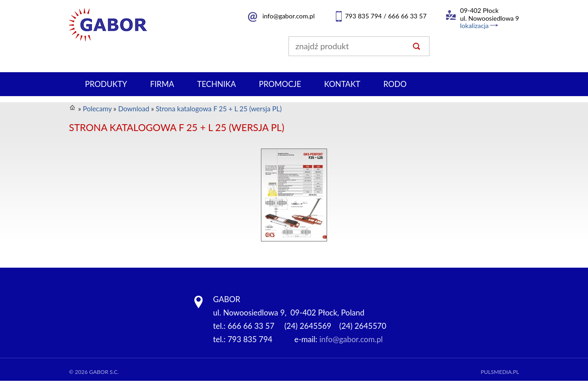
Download (134, 109)
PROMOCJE (280, 84)
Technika (216, 84)
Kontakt (342, 84)
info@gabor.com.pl (288, 16)
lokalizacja (475, 26)
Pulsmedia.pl (500, 372)
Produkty (106, 84)
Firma (162, 84)
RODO (395, 84)
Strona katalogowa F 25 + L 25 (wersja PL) (219, 109)
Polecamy (97, 109)
